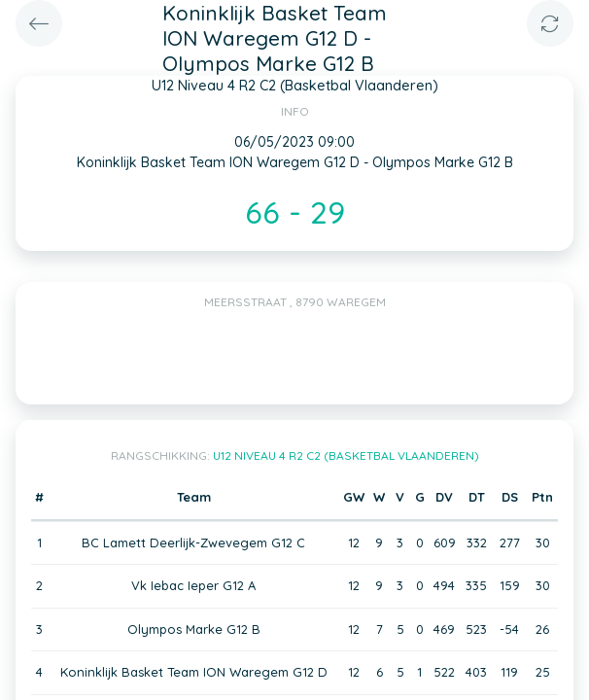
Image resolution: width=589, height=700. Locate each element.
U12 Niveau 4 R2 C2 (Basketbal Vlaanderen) (346, 455)
